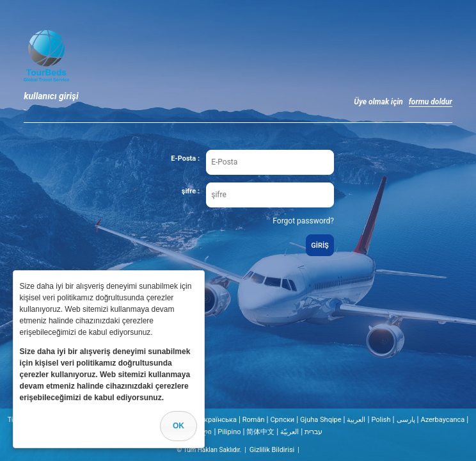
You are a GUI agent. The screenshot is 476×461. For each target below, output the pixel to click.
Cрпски (282, 420)
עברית (313, 432)
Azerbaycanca (442, 420)
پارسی (406, 420)
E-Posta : (185, 158)
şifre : (191, 191)
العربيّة (290, 432)
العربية (356, 420)
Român (254, 420)
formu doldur (431, 102)
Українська (218, 420)
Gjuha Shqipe (321, 420)
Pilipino (229, 432)
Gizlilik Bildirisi (272, 450)
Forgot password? (303, 221)
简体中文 (260, 432)
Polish (381, 420)
